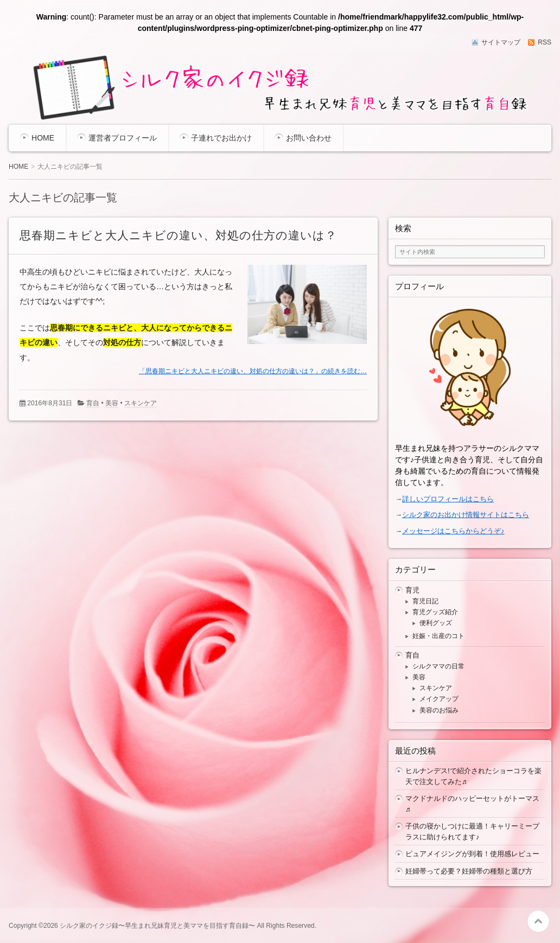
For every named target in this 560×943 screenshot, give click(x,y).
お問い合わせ (309, 138)
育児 (412, 590)
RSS (545, 42)
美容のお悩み (439, 710)
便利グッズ (436, 623)
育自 (93, 403)
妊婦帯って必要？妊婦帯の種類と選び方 (469, 871)
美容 (112, 403)
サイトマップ (501, 42)
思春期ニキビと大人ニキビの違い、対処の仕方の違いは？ (178, 235)
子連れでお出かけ (221, 138)
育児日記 (425, 601)
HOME (43, 138)
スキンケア (141, 403)
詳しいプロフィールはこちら (448, 499)
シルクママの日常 (438, 666)
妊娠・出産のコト (438, 636)
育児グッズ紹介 (435, 612)
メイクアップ (439, 699)
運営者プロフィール (123, 138)
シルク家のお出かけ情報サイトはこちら (466, 515)
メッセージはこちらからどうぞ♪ (453, 531)
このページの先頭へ (538, 921)
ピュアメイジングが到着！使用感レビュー (472, 854)
